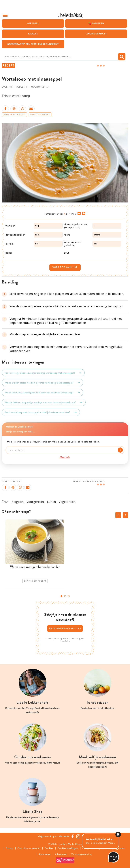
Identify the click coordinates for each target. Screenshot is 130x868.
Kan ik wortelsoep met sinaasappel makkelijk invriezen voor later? (41, 412)
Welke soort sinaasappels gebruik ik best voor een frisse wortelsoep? (43, 392)
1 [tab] (61, 596)
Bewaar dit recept (14, 115)
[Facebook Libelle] (72, 836)
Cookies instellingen (68, 848)
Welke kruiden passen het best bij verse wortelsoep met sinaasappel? (43, 383)
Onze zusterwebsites (81, 854)
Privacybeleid (65, 641)
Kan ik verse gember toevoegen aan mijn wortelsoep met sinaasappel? (43, 373)
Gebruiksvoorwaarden (29, 848)
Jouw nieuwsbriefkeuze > (65, 629)
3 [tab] (69, 596)
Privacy (9, 848)
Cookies (49, 848)
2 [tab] (65, 596)
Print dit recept (40, 115)
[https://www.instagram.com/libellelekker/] (78, 836)
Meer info (65, 457)
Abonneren (45, 854)
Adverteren (61, 854)
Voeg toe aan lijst (65, 267)
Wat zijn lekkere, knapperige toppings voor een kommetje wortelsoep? (44, 402)
